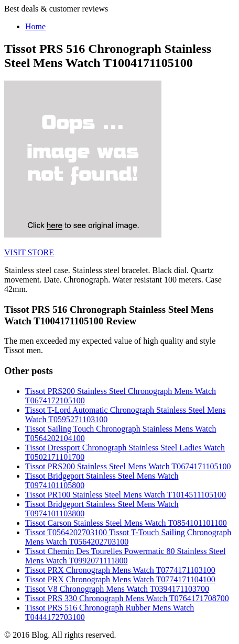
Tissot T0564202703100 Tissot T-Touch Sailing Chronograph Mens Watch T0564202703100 (128, 537)
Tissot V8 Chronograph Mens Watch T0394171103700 (117, 589)
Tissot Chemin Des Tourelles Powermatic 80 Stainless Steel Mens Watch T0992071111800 (125, 556)
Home (35, 26)
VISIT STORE (29, 252)
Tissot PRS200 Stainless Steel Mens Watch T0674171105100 (128, 466)
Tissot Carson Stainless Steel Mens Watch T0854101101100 (126, 523)
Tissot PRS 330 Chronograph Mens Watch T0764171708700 (127, 598)
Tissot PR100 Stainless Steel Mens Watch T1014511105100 (126, 495)
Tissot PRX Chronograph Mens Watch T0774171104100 (120, 579)
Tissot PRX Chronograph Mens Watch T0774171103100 (120, 570)
